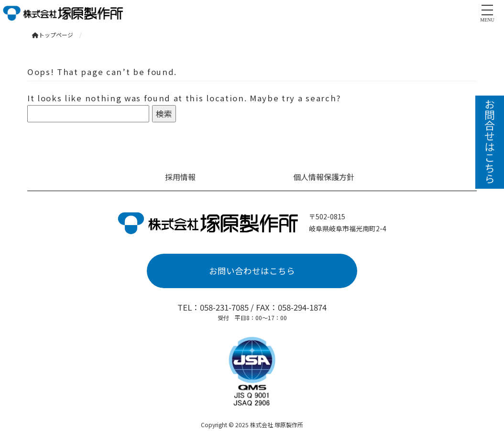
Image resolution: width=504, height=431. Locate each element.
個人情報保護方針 (324, 177)
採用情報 (180, 177)
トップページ (53, 35)
